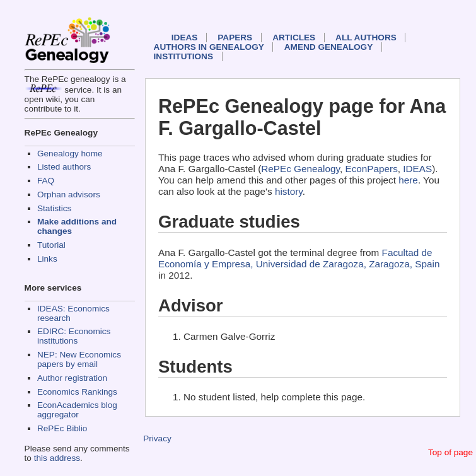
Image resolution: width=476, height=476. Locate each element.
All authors (366, 38)
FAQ (46, 181)
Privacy (157, 438)
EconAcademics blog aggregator (77, 410)
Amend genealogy (328, 47)
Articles (294, 38)
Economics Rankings (77, 392)
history (289, 191)
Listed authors (64, 167)
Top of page (450, 452)
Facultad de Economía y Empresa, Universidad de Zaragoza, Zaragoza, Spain (299, 258)
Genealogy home (70, 154)
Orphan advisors (69, 194)
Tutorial (51, 245)
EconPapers (371, 169)
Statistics (54, 208)
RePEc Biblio (62, 428)
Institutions (183, 56)
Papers (235, 38)
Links (47, 259)
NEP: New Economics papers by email (79, 359)
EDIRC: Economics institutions (74, 336)
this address (57, 458)
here (408, 180)
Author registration (72, 378)
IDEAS (185, 38)
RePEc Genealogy (300, 169)
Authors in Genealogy (209, 47)
